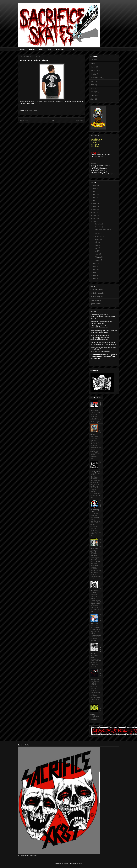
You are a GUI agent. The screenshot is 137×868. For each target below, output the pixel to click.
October (98, 233)
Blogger (79, 864)
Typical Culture (96, 304)
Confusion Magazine (97, 293)
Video (92, 95)
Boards (32, 49)
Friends (93, 71)
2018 (95, 209)
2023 (95, 195)
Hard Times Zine (96, 78)
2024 (95, 192)
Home (22, 49)
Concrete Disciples (97, 289)
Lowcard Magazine (97, 297)
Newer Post (24, 120)
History (93, 81)
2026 (95, 186)
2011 (95, 270)
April (96, 251)
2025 (95, 189)
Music (93, 85)
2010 (95, 273)
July (96, 242)
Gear (41, 49)
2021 (95, 201)
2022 (95, 198)
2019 (95, 207)
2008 (95, 279)
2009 (95, 276)
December (98, 224)
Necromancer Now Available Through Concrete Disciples (96, 547)
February (98, 257)
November (98, 227)
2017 (95, 212)
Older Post (79, 120)
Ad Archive (60, 49)
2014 (95, 221)
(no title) (100, 673)
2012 (95, 267)
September (99, 236)
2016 (95, 215)
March (97, 254)
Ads (92, 60)
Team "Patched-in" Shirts (103, 230)
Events (93, 67)
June (96, 245)
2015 (95, 218)
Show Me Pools (96, 300)
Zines (92, 99)
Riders (35, 110)
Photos (71, 49)
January (98, 260)
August (97, 239)
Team (49, 49)
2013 (95, 264)
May (96, 248)
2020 (95, 204)
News (30, 110)
